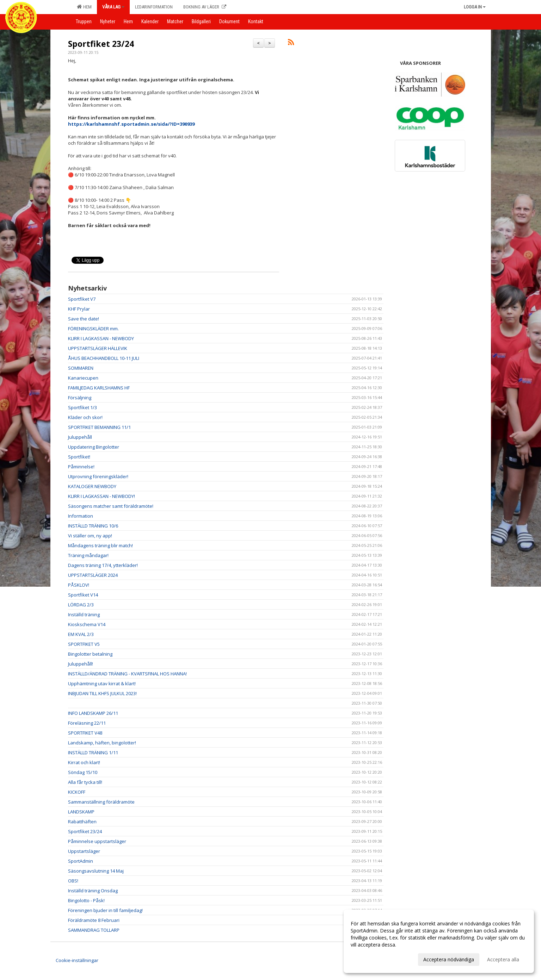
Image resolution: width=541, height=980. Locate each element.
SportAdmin (81, 861)
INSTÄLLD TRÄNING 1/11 (93, 753)
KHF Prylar (79, 309)
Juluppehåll (80, 437)
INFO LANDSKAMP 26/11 (93, 713)
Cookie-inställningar (77, 960)
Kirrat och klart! (84, 762)
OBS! (73, 881)
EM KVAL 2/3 (81, 634)
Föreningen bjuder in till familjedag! (105, 910)
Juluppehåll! (81, 664)
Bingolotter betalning (90, 654)
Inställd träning (84, 614)
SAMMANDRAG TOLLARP (94, 930)
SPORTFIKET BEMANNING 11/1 (99, 427)
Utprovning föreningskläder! (98, 476)
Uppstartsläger (84, 851)
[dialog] (439, 941)
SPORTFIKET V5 (84, 644)
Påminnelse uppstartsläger (97, 841)
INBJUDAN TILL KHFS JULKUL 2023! (102, 693)
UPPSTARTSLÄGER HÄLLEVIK (98, 348)
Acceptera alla (503, 959)
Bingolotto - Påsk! (86, 900)
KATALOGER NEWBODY (92, 486)
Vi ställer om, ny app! (90, 536)
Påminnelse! (81, 467)
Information (81, 516)
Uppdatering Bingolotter (94, 447)
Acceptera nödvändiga (449, 959)
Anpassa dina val (370, 959)
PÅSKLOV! (79, 585)
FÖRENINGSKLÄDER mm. (93, 329)
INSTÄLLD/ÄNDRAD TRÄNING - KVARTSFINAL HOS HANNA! (127, 674)
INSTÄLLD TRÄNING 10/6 (93, 526)
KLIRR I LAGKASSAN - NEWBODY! (102, 496)
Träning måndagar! (88, 555)
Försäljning (80, 398)
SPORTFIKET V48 (85, 733)
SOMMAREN (81, 368)
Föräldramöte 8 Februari (94, 920)
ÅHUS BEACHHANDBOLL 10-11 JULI (104, 358)
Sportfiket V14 (83, 595)
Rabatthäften (82, 822)
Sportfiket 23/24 (101, 44)
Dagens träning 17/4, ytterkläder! (103, 565)
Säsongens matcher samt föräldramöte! (111, 506)
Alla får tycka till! (85, 782)
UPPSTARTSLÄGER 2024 (93, 575)
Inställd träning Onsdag (93, 891)
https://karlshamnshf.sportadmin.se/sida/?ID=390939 (131, 124)
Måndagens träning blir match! (100, 545)
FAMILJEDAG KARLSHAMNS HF (99, 388)
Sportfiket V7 (82, 299)
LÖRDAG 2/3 (81, 605)
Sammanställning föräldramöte (101, 802)
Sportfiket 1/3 (82, 407)
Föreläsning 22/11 (87, 723)
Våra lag (113, 7)
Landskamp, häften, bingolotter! (102, 743)
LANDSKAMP (81, 812)
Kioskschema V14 (87, 624)
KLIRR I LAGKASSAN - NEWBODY (101, 338)
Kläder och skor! (85, 417)
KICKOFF (77, 792)
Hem (84, 7)
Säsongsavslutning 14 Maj (96, 871)
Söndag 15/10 (83, 772)
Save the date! (84, 319)
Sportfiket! (79, 457)
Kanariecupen (83, 378)
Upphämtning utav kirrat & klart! (102, 683)
